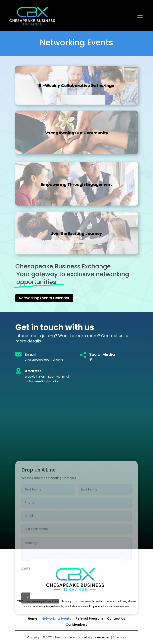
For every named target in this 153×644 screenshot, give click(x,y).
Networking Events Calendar (44, 298)
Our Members (76, 625)
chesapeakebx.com (68, 637)
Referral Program (89, 619)
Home (33, 619)
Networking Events (56, 619)
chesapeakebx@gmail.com (44, 360)
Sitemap (119, 637)
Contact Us (116, 619)
